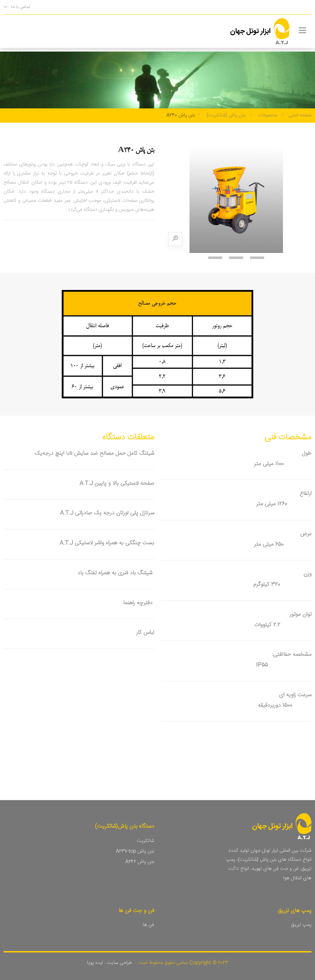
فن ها (148, 925)
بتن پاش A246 (140, 862)
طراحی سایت (119, 963)
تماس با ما (21, 7)
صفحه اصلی (300, 115)
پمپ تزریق (301, 925)
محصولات (268, 115)
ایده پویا (95, 963)
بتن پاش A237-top (135, 851)
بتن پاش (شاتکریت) (226, 115)
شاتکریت (145, 841)
